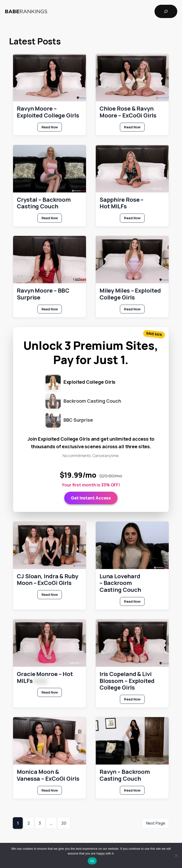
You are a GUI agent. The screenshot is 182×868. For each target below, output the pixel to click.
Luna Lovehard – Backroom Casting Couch (120, 583)
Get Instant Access (91, 498)
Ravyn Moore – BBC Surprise (43, 294)
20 (64, 823)
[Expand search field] (166, 11)
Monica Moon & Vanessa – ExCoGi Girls (48, 775)
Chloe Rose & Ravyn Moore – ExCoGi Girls (128, 112)
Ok (92, 861)
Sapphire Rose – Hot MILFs (122, 203)
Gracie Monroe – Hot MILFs (45, 677)
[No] (176, 855)
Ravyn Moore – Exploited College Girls (48, 112)
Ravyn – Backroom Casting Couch (125, 775)
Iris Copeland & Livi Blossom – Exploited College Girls (127, 681)
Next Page (156, 823)
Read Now (52, 128)
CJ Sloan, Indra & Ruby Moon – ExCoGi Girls (48, 580)
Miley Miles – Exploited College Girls (130, 294)
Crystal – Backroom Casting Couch (44, 203)
